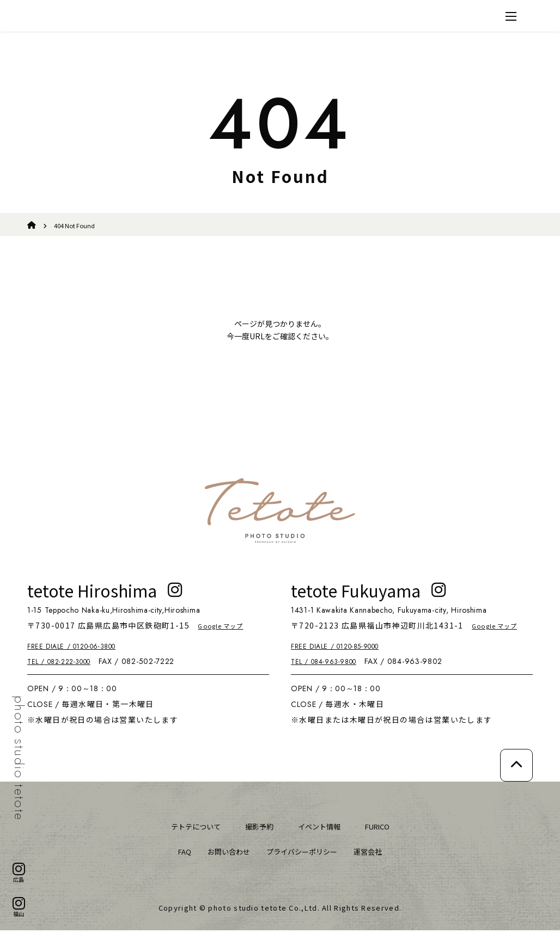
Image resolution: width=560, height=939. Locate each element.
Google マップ (227, 634)
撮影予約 (257, 835)
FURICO (386, 835)
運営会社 (378, 860)
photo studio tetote (19, 758)
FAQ (174, 860)
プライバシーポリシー (304, 860)
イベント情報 (322, 835)
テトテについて (188, 835)
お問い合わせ (222, 860)
